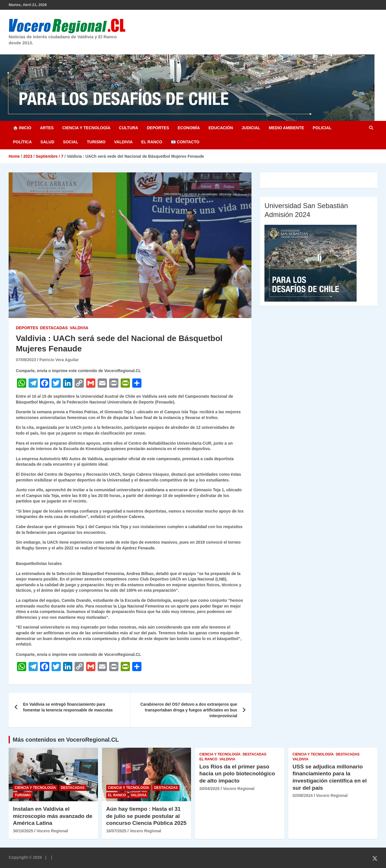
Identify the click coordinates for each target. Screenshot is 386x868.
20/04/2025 (209, 789)
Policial (322, 128)
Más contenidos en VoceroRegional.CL (66, 740)
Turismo (96, 142)
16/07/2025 (116, 831)
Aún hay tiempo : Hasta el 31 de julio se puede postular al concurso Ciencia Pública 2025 (146, 816)
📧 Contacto (185, 142)
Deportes (158, 128)
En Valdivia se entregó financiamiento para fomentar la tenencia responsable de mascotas (68, 707)
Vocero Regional (52, 831)
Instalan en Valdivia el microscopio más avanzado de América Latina (53, 816)
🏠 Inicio (22, 128)
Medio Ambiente (286, 128)
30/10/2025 (23, 831)
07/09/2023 (26, 360)
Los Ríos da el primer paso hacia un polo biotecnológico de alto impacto (237, 774)
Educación (221, 128)
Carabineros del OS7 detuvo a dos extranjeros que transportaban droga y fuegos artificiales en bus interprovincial (189, 710)
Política (22, 142)
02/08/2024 (303, 795)
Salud (47, 142)
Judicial (251, 128)
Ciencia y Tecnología (86, 128)
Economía (189, 128)
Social (71, 142)
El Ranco (152, 142)
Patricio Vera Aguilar (59, 360)
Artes (47, 128)
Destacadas (54, 328)
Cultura (129, 128)
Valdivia (123, 142)
